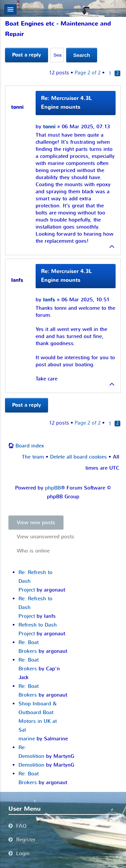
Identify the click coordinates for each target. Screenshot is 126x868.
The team (33, 457)
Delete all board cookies (78, 457)
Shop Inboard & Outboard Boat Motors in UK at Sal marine (38, 721)
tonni (49, 127)
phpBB (53, 488)
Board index (30, 446)
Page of (88, 73)
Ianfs (49, 300)
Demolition (31, 765)
